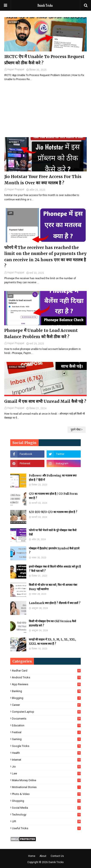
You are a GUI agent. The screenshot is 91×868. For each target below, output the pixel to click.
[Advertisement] (45, 109)
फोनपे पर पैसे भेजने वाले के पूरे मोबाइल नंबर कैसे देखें (53, 532)
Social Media (46, 808)
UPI (46, 821)
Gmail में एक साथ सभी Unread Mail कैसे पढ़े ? (45, 401)
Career (46, 705)
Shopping (46, 801)
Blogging (46, 698)
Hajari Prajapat (16, 69)
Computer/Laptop (46, 712)
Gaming (46, 739)
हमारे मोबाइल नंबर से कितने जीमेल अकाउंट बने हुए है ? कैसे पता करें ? (55, 569)
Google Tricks (46, 746)
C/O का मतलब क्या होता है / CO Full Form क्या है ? (53, 496)
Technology (46, 815)
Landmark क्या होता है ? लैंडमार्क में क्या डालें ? (55, 603)
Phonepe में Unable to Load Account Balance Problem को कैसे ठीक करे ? (41, 334)
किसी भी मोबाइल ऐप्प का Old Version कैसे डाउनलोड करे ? (52, 623)
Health (46, 753)
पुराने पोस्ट (76, 430)
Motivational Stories (46, 787)
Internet (46, 760)
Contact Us (57, 856)
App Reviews (46, 684)
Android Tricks (46, 677)
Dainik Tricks (56, 862)
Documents (46, 719)
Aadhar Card (46, 671)
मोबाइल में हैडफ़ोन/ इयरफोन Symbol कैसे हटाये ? (54, 551)
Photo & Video (46, 794)
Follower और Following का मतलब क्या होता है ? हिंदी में (53, 478)
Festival (46, 732)
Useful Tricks (46, 828)
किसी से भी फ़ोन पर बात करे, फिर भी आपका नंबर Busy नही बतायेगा (53, 587)
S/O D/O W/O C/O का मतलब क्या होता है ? (53, 512)
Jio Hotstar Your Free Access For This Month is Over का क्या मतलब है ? (43, 180)
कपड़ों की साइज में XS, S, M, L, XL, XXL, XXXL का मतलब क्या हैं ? (52, 642)
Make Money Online (46, 780)
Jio (46, 767)
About (43, 856)
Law (46, 773)
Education (46, 725)
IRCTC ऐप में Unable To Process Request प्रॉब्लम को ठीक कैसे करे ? (44, 60)
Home (32, 856)
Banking (46, 691)
